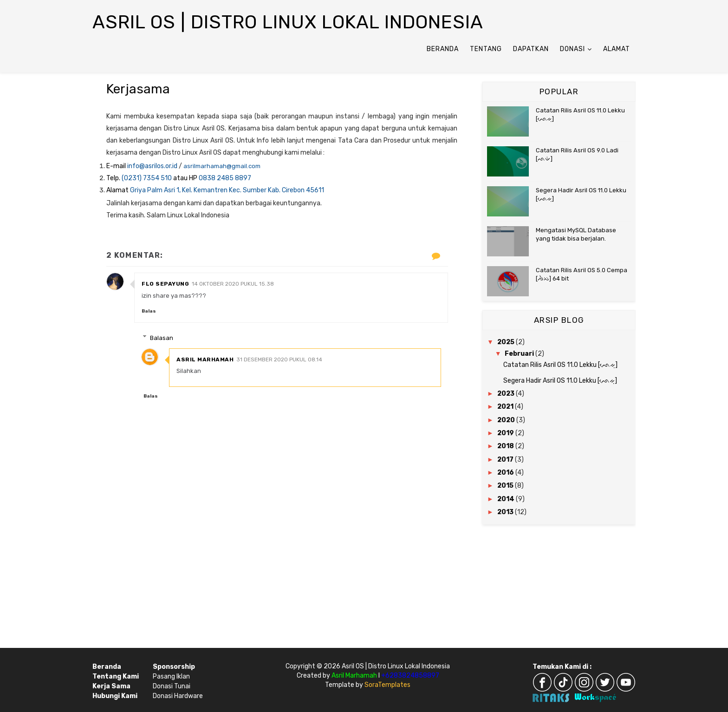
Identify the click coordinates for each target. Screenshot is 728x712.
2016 (506, 473)
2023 (507, 394)
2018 (506, 446)
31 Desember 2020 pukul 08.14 (279, 359)
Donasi (572, 49)
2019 (506, 433)
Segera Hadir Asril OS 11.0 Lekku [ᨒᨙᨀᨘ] (560, 381)
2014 (507, 499)
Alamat (617, 49)
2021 (506, 407)
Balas (149, 311)
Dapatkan (531, 49)
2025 (507, 342)
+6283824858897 (410, 676)
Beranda (443, 49)
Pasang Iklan (171, 676)
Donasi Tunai (172, 686)
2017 (506, 460)
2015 (506, 486)
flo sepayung (165, 284)
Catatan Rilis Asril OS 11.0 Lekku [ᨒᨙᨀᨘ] (560, 365)
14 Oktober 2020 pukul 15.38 (233, 284)
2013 (506, 512)
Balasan (162, 337)
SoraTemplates (387, 685)
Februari (520, 354)
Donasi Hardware (178, 696)
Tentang (486, 49)
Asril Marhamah (205, 359)
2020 (507, 420)
